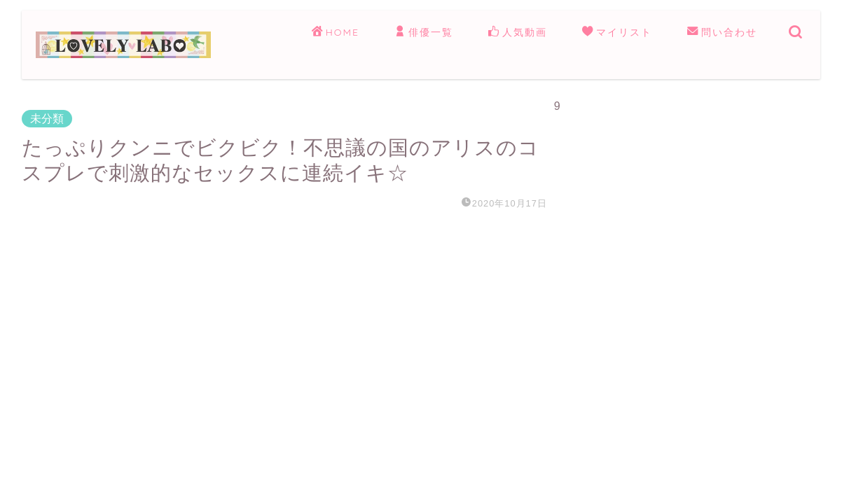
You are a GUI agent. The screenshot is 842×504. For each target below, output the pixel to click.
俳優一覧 (424, 33)
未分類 (47, 119)
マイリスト (617, 33)
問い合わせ (722, 33)
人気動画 (518, 33)
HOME (336, 33)
